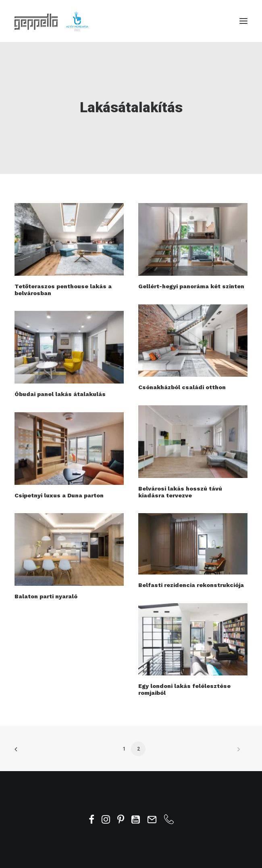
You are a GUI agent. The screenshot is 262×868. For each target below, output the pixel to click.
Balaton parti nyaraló (46, 596)
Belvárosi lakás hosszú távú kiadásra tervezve (180, 492)
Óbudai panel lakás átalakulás (60, 394)
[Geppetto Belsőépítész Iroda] (52, 21)
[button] (243, 21)
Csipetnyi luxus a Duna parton (59, 495)
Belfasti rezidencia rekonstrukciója (191, 585)
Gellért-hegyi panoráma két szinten (191, 286)
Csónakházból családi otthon (182, 387)
